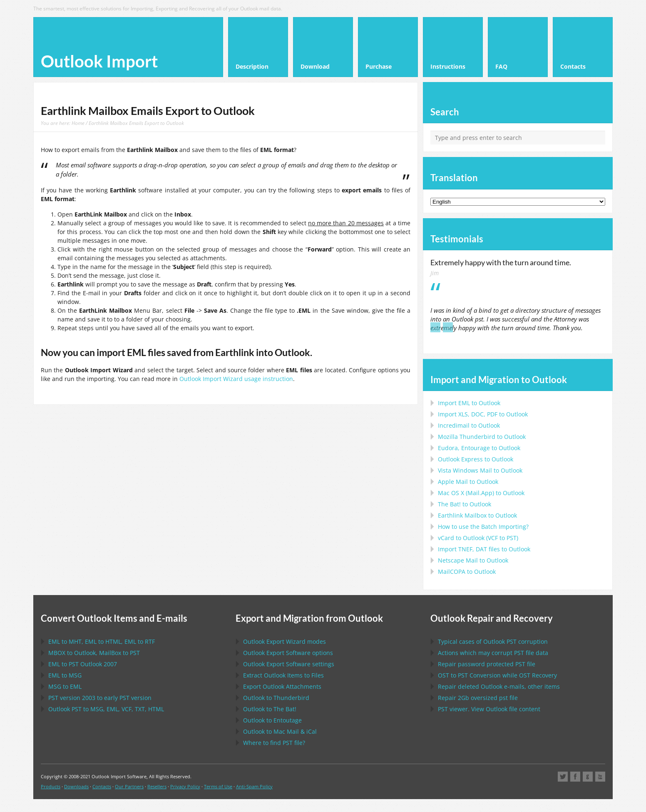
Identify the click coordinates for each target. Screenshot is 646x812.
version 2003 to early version (100, 698)
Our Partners (129, 786)
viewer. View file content (489, 709)
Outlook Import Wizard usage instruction (236, 379)
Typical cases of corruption (493, 641)
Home (78, 123)
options (288, 653)
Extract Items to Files (283, 675)
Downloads (76, 786)
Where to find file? (274, 743)
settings (289, 664)
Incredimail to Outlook (469, 425)
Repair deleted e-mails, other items (499, 686)
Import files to (484, 549)
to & (280, 731)
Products (51, 786)
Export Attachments (282, 686)
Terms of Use (218, 786)
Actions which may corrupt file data (493, 653)
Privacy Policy (185, 786)
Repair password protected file (487, 664)
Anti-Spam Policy (254, 786)
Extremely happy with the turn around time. (501, 262)
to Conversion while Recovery (497, 675)
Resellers (157, 786)
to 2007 (83, 664)
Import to (469, 403)
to (482, 437)
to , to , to (102, 641)
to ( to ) (478, 538)
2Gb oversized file (478, 698)
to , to (94, 653)
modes (284, 641)
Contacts (102, 786)
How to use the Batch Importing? (483, 527)
